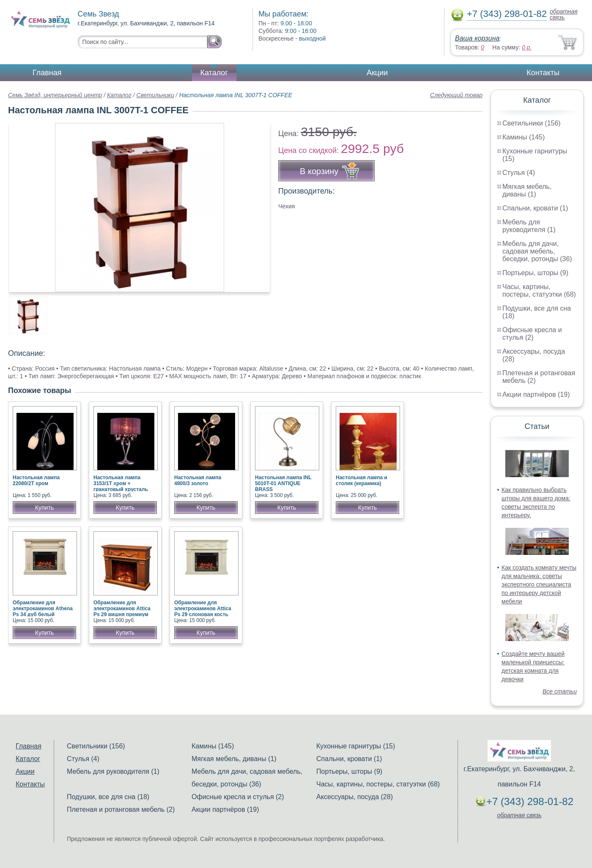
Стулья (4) (519, 173)
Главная (47, 73)
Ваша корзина (477, 38)
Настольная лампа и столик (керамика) (362, 480)
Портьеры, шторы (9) (535, 273)
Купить (44, 508)
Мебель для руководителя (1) (529, 226)
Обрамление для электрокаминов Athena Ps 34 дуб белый (43, 609)
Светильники (155, 95)
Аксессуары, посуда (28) (355, 797)
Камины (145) (523, 137)
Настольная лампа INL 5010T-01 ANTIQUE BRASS (283, 483)
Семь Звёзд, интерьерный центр (55, 95)
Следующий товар (456, 95)
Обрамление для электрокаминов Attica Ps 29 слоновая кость (203, 609)
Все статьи (560, 691)
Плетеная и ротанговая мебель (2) (121, 809)
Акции (377, 73)
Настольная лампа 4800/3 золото (198, 480)
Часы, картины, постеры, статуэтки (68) (539, 291)
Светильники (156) (532, 123)
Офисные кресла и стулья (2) (532, 334)
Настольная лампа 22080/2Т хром (36, 480)
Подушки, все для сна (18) (108, 797)
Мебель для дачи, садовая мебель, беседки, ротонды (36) (537, 251)
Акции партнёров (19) (536, 394)
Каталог (214, 73)
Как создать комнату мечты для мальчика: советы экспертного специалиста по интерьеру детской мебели (539, 584)
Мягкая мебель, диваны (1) (527, 190)
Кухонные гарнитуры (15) (356, 746)
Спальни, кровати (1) (535, 208)
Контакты (543, 73)
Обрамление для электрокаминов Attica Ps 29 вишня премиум (122, 609)
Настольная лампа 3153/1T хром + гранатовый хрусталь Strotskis (121, 486)
